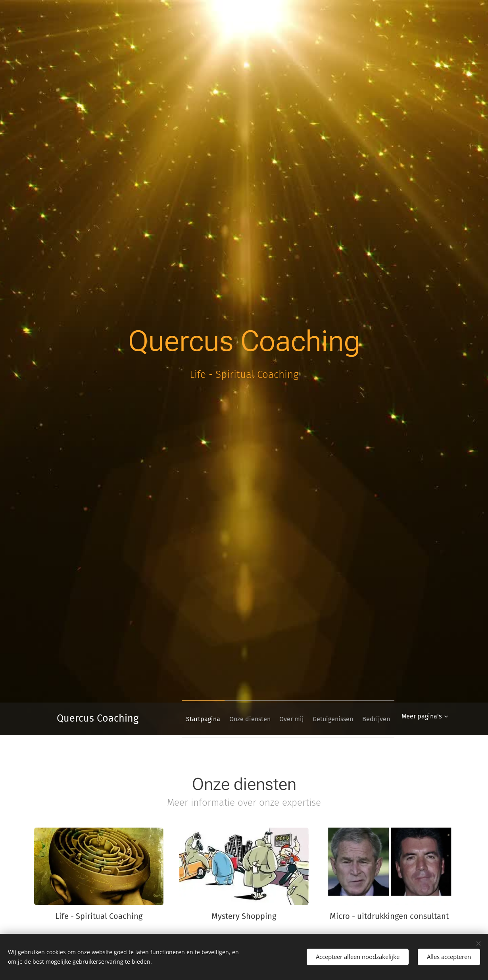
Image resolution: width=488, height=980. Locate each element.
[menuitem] (221, 719)
